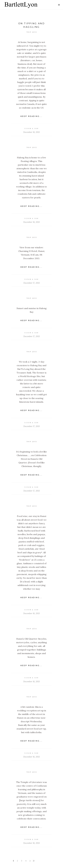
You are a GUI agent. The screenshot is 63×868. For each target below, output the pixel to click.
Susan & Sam (31, 128)
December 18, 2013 (31, 132)
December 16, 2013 (31, 613)
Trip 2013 (32, 32)
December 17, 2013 (32, 283)
